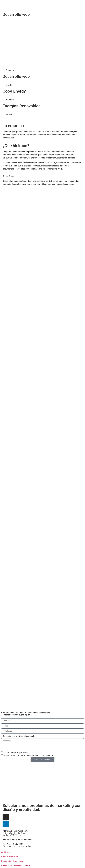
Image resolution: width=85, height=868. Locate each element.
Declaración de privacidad (13, 861)
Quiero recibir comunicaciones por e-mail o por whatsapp (29, 755)
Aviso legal (6, 852)
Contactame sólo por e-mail (16, 752)
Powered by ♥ (16, 866)
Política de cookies (10, 857)
